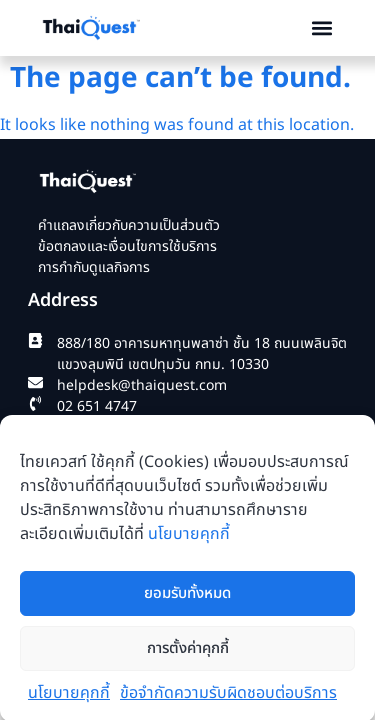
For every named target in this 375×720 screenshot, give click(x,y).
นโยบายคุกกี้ (189, 541)
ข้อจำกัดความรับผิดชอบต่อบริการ (228, 700)
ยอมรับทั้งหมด (187, 600)
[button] (321, 27)
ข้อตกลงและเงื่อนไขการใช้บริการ (127, 248)
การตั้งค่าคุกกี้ (188, 655)
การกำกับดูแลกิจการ (94, 269)
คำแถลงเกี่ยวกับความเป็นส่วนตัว (129, 227)
